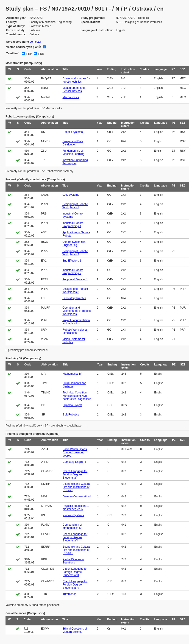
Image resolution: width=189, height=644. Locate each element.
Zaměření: (13, 53)
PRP (29, 54)
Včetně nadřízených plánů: (24, 47)
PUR (41, 54)
